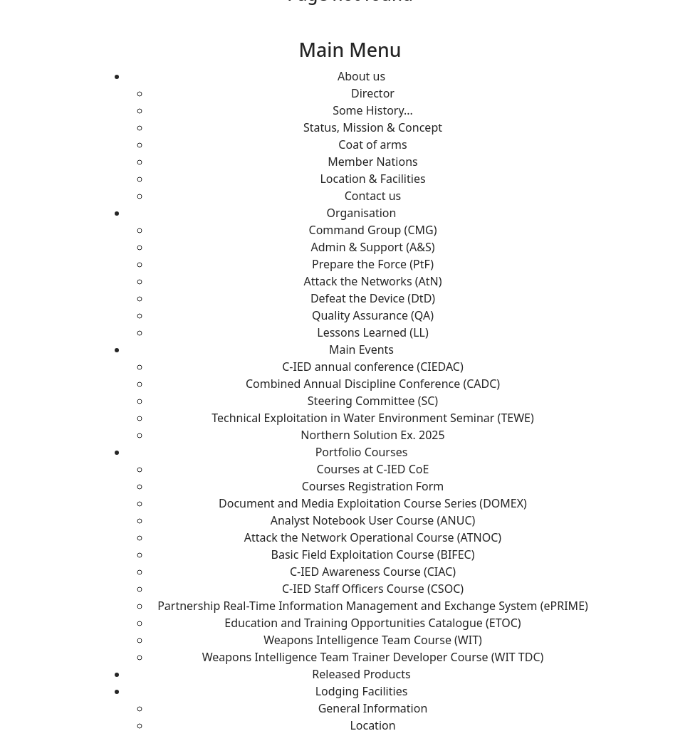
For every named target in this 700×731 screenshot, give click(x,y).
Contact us (373, 196)
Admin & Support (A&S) (373, 247)
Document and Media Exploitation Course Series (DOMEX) (373, 503)
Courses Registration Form (373, 486)
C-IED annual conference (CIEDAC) (373, 367)
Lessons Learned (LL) (372, 332)
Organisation (362, 213)
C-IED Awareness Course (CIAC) (373, 572)
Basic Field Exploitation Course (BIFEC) (373, 554)
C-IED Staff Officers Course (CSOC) (373, 589)
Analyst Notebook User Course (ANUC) (373, 520)
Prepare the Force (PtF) (373, 264)
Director (373, 93)
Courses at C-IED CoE (373, 469)
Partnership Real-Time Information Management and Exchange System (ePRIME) (373, 606)
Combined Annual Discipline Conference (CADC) (373, 384)
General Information (373, 708)
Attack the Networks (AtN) (373, 281)
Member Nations (372, 162)
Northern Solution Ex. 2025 (372, 435)
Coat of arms (372, 144)
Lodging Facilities (362, 691)
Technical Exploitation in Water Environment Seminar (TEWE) (373, 418)
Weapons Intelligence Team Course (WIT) (373, 640)
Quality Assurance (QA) (373, 315)
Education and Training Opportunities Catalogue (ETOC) (372, 623)
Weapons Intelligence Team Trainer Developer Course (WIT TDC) (373, 657)
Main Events (361, 349)
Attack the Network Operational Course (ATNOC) (373, 537)
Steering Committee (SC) (373, 401)
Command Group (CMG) (373, 230)
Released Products (361, 674)
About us (361, 76)
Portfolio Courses (362, 452)
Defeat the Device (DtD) (373, 298)
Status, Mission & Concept (373, 127)
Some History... (373, 110)
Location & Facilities (372, 179)
